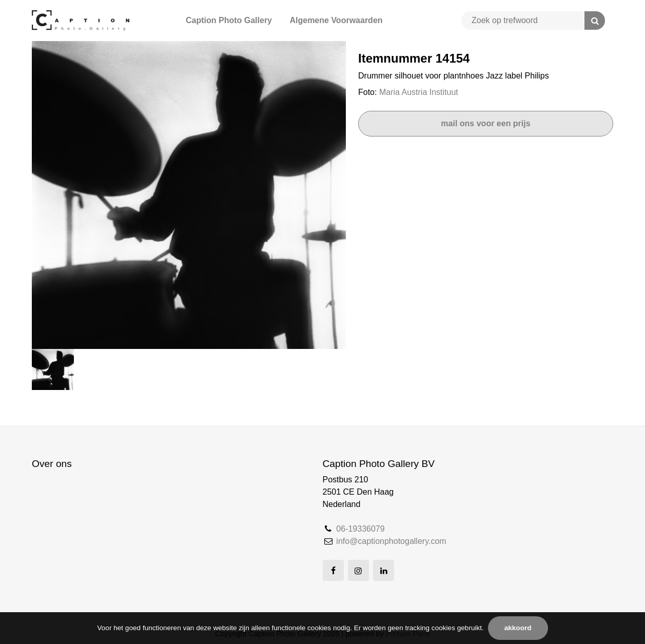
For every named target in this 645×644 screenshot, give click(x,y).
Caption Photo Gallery (229, 20)
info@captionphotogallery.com (391, 541)
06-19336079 (360, 529)
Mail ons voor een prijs (485, 123)
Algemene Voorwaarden (336, 20)
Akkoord (518, 628)
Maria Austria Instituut (419, 92)
